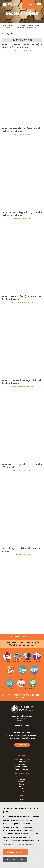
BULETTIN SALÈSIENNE (21, 695)
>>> (29, 51)
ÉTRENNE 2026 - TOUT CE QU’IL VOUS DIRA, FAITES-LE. (23, 644)
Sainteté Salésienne (22, 764)
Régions (22, 784)
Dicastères (22, 782)
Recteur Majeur (34, 25)
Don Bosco (22, 762)
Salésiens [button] (22, 756)
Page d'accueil (7, 25)
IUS (23, 697)
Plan (22, 799)
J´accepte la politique (16, 852)
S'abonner (22, 745)
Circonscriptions (22, 786)
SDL (9, 695)
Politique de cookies (15, 859)
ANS (3, 695)
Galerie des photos (12, 28)
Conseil (22, 779)
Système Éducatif (22, 767)
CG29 (28, 5)
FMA (29, 697)
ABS (18, 697)
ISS (12, 697)
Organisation (21, 25)
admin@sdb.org (22, 726)
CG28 (22, 789)
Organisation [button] (22, 773)
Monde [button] (22, 795)
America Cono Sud (29, 28)
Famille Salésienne (22, 769)
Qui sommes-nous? (22, 759)
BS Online (36, 695)
